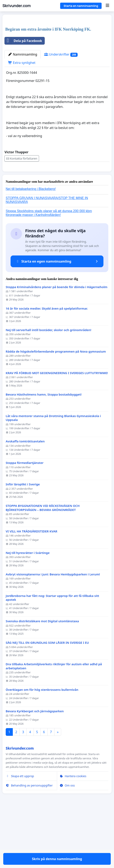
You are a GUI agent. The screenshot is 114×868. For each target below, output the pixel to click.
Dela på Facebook (23, 98)
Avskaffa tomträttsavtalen (25, 510)
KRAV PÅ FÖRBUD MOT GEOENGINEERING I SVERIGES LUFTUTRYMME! (57, 442)
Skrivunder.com (17, 6)
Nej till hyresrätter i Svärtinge (28, 621)
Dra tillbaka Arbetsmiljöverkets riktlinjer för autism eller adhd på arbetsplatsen (54, 735)
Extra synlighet (22, 119)
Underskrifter (61, 111)
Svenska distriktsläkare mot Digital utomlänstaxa (42, 690)
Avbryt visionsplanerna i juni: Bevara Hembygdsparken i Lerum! (53, 643)
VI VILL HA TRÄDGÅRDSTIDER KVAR (31, 600)
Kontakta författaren (22, 215)
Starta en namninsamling (81, 6)
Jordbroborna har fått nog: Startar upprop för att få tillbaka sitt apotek (52, 666)
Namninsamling (23, 111)
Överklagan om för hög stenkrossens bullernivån (42, 758)
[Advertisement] (57, 49)
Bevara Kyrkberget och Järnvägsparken (35, 780)
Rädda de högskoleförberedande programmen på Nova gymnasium (56, 420)
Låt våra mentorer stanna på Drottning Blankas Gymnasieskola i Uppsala (53, 487)
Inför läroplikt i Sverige (23, 553)
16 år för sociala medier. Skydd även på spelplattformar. (47, 377)
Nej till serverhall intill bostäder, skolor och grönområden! (48, 399)
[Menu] (107, 6)
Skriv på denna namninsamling (57, 231)
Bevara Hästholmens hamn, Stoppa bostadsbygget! (44, 463)
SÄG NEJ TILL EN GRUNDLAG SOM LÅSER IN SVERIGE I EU (47, 711)
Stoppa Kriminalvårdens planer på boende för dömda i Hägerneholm (56, 356)
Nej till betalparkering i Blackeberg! (31, 257)
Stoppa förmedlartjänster (25, 531)
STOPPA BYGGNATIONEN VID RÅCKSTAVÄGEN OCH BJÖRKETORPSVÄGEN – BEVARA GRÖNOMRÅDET (43, 576)
